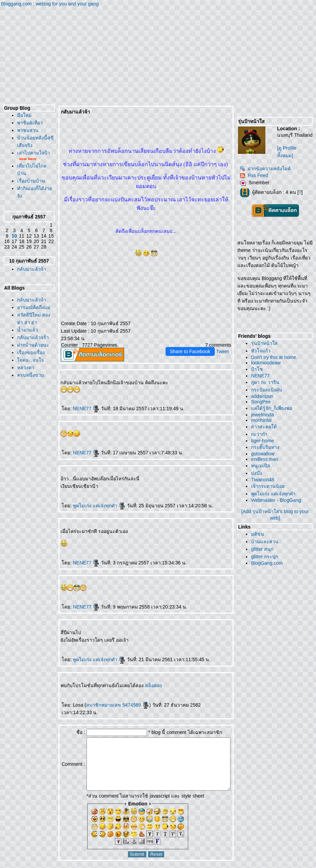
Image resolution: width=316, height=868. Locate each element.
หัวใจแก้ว (262, 351)
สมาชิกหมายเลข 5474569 (105, 696)
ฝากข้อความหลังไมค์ (267, 169)
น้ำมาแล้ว (26, 386)
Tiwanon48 (264, 480)
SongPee (263, 402)
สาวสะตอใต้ (266, 427)
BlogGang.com (269, 563)
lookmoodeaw (267, 363)
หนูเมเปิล (262, 466)
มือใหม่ (23, 115)
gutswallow (264, 454)
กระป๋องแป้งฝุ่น (268, 390)
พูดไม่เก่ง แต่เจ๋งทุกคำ (87, 497)
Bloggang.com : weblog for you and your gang (50, 4)
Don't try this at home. (276, 357)
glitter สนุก (264, 549)
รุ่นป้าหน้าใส (266, 343)
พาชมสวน (26, 130)
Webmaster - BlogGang (278, 500)
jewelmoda (264, 415)
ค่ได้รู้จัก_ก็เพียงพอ (273, 408)
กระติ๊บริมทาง (267, 447)
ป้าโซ (259, 369)
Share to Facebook (192, 343)
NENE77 (74, 400)
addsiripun (264, 396)
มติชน (259, 534)
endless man (266, 459)
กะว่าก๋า (261, 434)
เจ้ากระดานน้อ (269, 486)
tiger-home (264, 441)
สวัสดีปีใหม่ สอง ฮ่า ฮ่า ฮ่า (27, 371)
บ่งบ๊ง (258, 473)
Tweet (224, 343)
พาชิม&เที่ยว (28, 123)
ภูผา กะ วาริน (267, 382)
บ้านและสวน (266, 542)
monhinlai (263, 420)
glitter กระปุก (266, 557)
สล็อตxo (141, 677)
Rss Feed (256, 175)
